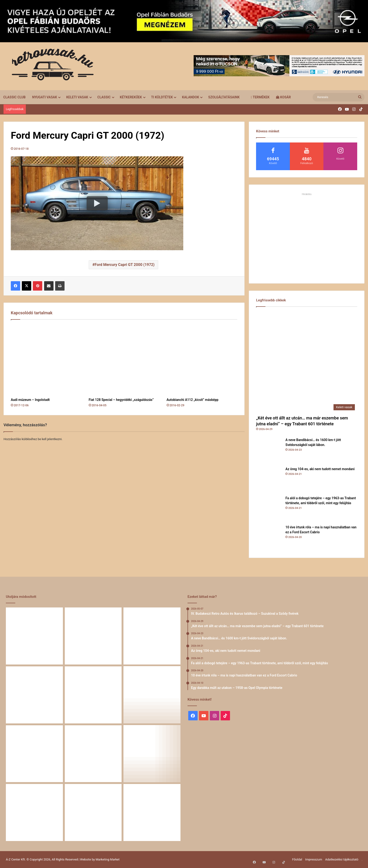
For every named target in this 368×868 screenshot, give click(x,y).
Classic (104, 97)
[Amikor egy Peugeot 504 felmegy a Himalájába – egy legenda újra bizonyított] (152, 754)
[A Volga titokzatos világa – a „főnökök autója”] (93, 812)
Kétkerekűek (131, 97)
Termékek (260, 97)
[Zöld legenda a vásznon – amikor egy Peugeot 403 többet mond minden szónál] (34, 754)
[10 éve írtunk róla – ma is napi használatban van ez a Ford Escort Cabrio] (269, 538)
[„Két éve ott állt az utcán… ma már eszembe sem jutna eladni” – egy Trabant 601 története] (307, 362)
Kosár (283, 97)
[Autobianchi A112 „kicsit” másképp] (202, 360)
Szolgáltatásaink (224, 97)
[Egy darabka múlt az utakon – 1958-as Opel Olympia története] (152, 695)
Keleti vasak (77, 97)
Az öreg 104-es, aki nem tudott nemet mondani (320, 469)
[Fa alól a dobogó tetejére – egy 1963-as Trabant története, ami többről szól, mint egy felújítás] (269, 509)
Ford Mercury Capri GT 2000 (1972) (125, 265)
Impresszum (314, 859)
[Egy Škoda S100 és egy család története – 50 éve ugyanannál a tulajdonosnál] (93, 754)
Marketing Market (108, 859)
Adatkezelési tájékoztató (342, 859)
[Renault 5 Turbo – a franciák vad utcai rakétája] (152, 812)
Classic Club (14, 97)
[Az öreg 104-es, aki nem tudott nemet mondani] (269, 480)
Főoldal (297, 859)
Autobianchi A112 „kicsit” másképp (193, 400)
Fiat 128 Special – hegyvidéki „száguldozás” (121, 400)
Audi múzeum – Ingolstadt (30, 400)
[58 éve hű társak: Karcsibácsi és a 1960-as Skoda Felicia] (34, 812)
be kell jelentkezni (50, 439)
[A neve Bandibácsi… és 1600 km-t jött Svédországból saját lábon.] (269, 450)
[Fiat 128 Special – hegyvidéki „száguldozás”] (124, 360)
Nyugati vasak (45, 97)
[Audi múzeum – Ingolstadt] (46, 360)
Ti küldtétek (162, 97)
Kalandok (190, 97)
